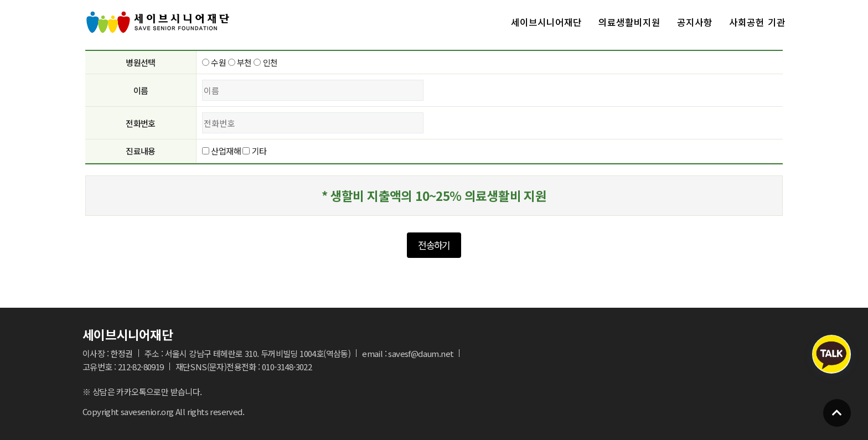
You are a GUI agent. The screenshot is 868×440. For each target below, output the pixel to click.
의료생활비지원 (629, 22)
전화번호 (141, 123)
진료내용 (141, 151)
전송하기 (434, 245)
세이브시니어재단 (546, 22)
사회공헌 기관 (757, 22)
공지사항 (695, 22)
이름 (141, 90)
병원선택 (141, 62)
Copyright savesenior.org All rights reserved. (163, 411)
